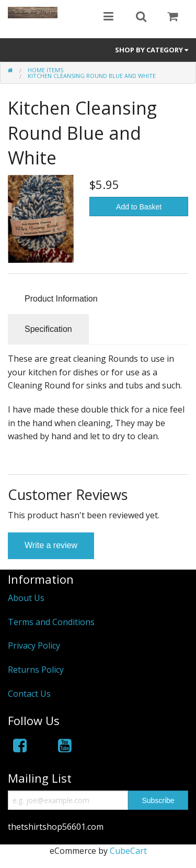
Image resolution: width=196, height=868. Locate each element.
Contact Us (29, 694)
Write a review (51, 545)
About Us (26, 598)
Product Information (61, 299)
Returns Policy (36, 670)
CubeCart (128, 851)
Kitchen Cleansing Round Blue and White (92, 76)
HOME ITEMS (45, 70)
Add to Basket (139, 207)
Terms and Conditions (51, 622)
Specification (48, 329)
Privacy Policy (34, 646)
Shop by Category (152, 50)
